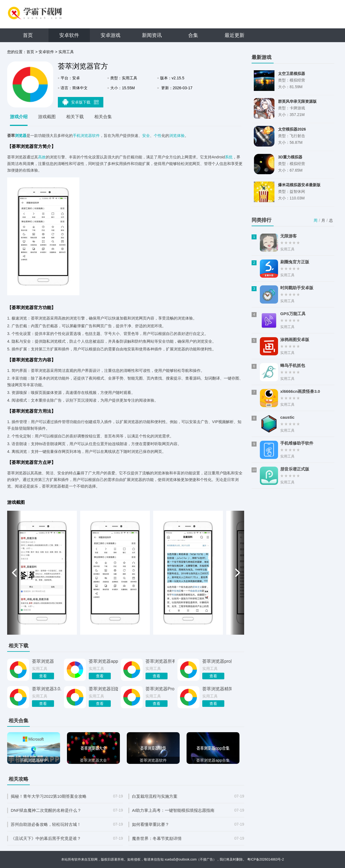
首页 (28, 35)
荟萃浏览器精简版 (217, 689)
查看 (43, 676)
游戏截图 (47, 117)
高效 (42, 157)
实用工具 (66, 52)
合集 (193, 35)
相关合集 (103, 117)
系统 (229, 157)
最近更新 (235, 35)
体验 (181, 136)
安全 (146, 136)
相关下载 (75, 117)
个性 (158, 136)
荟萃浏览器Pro (160, 689)
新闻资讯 (152, 35)
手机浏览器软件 (86, 136)
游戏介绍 (19, 117)
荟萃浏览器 (43, 661)
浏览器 (21, 136)
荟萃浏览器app (103, 661)
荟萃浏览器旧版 (103, 689)
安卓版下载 (81, 102)
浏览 (173, 136)
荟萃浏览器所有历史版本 (160, 661)
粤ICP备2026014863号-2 (266, 859)
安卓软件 (69, 35)
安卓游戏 (110, 35)
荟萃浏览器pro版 (217, 661)
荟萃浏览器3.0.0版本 (47, 689)
